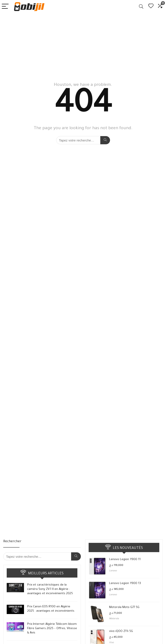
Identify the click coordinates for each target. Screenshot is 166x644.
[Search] (141, 7)
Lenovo (113, 571)
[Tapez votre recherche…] (105, 140)
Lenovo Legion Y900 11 (125, 560)
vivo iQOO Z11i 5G (121, 631)
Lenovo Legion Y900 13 (125, 584)
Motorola (114, 619)
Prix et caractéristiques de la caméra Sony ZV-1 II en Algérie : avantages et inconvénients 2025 (50, 589)
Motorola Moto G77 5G (124, 607)
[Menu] (5, 7)
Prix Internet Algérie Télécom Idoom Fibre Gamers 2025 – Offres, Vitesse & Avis (52, 629)
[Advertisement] (83, 46)
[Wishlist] (151, 7)
